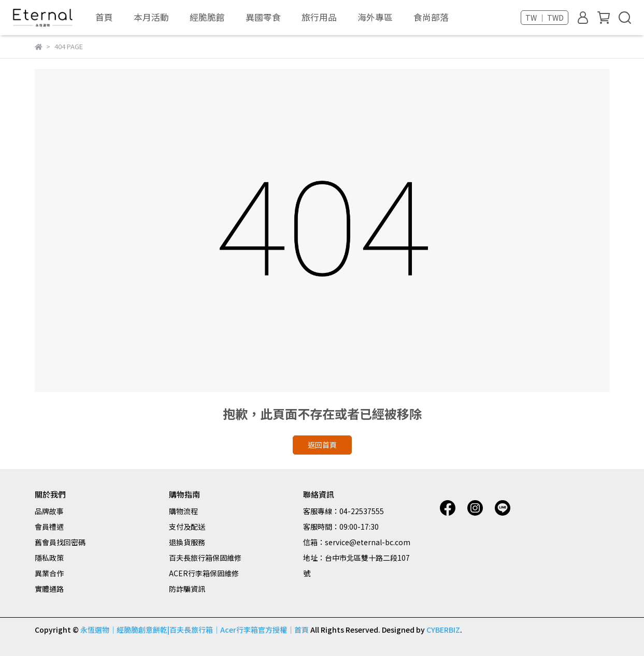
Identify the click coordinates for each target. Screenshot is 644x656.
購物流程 (183, 511)
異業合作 (49, 573)
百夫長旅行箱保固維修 (205, 558)
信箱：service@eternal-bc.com (357, 542)
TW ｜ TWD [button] (545, 18)
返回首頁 (322, 445)
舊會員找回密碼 (60, 542)
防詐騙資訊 (187, 589)
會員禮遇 (49, 527)
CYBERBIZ (443, 630)
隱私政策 (49, 558)
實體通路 (49, 589)
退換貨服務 (187, 542)
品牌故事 (49, 511)
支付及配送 (187, 527)
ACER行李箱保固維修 (204, 573)
